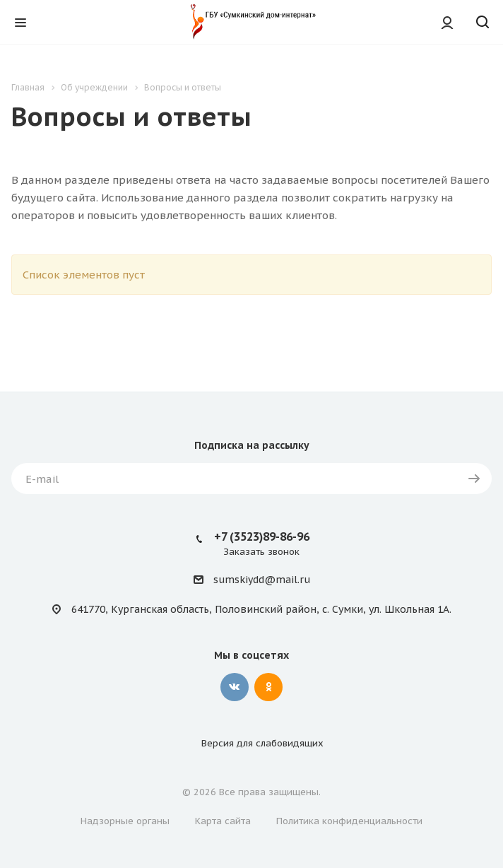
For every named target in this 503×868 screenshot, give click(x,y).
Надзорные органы (125, 821)
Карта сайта (223, 821)
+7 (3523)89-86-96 (262, 536)
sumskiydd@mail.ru (262, 580)
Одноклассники (268, 687)
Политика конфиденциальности (349, 821)
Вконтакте (235, 687)
